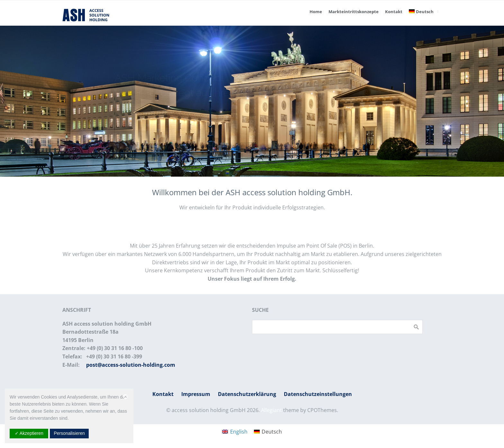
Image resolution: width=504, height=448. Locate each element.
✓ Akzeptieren (29, 433)
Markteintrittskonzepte (354, 12)
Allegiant (271, 410)
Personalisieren (69, 433)
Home (316, 12)
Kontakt (394, 12)
